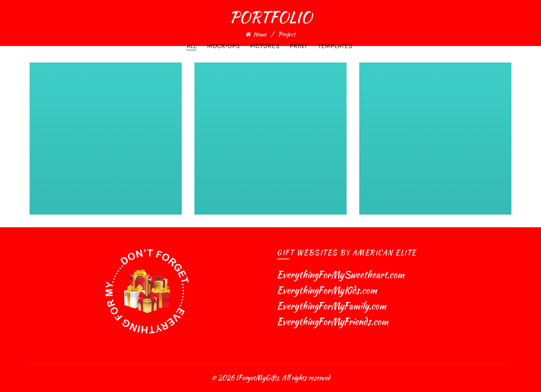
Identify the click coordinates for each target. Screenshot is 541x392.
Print (298, 46)
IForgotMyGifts (257, 378)
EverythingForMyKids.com (327, 290)
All (191, 46)
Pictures (265, 46)
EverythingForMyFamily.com (332, 306)
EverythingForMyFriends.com (333, 321)
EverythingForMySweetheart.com (341, 275)
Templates (335, 46)
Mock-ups (223, 46)
